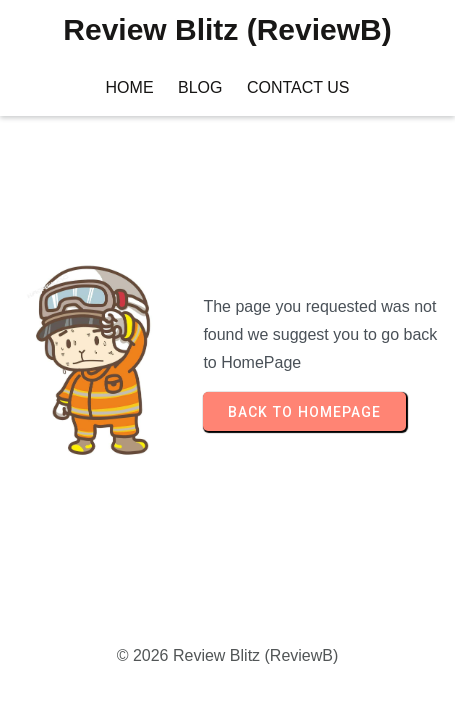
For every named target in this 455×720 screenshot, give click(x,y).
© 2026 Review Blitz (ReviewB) (228, 655)
